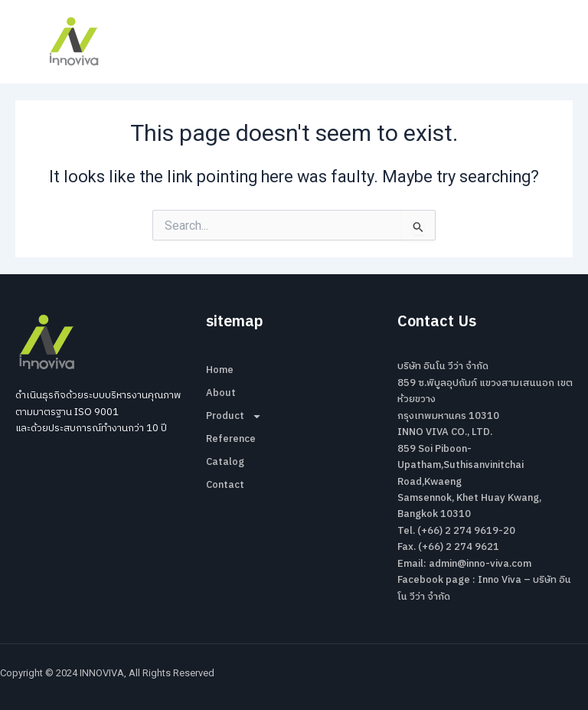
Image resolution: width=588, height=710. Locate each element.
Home (220, 370)
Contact (225, 485)
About (221, 393)
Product (234, 416)
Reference (231, 439)
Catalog (225, 462)
